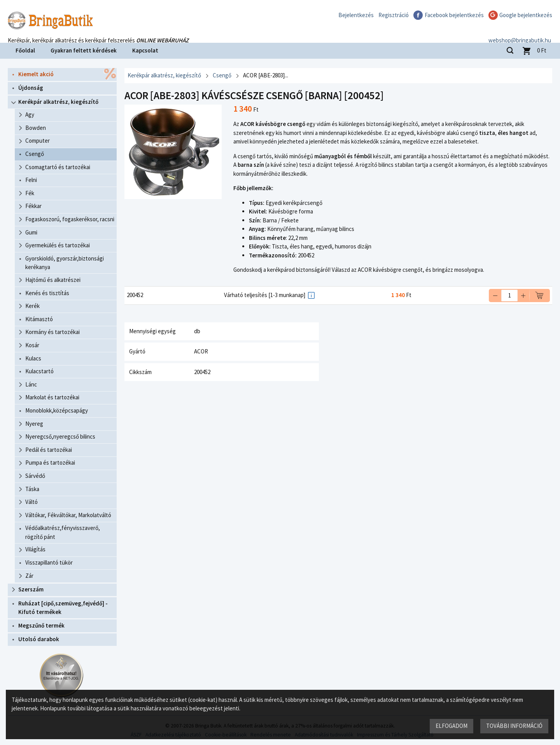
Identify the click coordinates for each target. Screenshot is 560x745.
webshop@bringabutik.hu (521, 32)
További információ (514, 726)
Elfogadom (451, 726)
